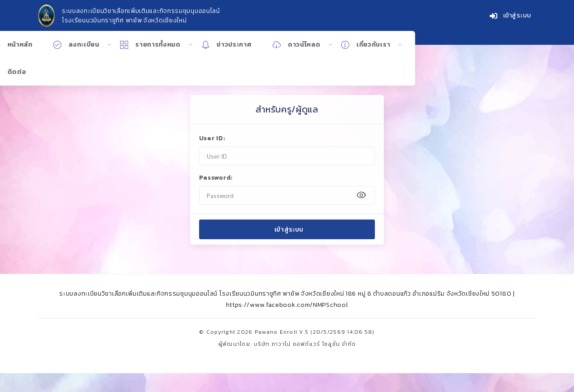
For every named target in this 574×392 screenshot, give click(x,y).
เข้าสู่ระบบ (511, 16)
